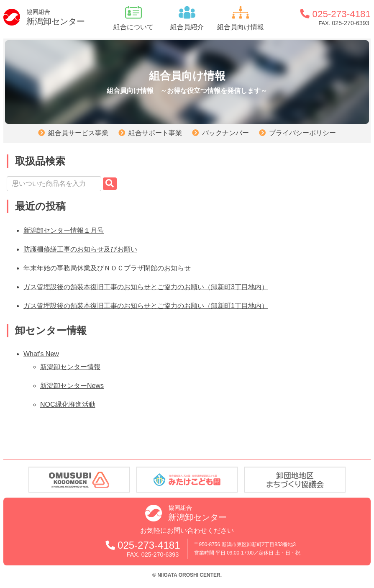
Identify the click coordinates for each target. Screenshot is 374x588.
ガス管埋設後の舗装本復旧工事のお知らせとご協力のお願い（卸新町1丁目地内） (146, 306)
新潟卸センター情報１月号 (64, 230)
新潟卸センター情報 (70, 367)
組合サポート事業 (155, 133)
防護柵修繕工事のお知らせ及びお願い (80, 249)
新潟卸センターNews (72, 386)
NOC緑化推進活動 (68, 404)
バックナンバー (225, 133)
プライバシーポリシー (302, 133)
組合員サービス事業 (78, 133)
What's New (41, 354)
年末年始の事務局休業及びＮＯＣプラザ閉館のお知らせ (107, 268)
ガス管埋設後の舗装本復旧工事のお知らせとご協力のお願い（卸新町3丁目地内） (146, 287)
